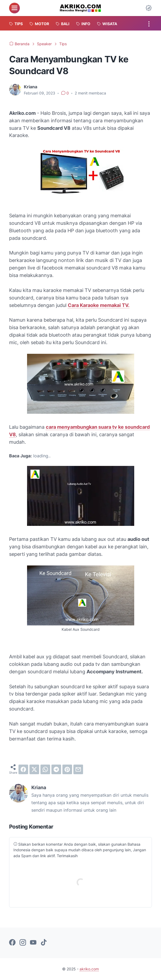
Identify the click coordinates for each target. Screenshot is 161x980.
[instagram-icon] (23, 943)
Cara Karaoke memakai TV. (99, 305)
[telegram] (56, 769)
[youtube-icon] (33, 943)
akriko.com (89, 969)
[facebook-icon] (12, 943)
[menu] (14, 8)
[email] (78, 769)
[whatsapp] (45, 769)
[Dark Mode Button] (149, 8)
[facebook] (23, 769)
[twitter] (34, 769)
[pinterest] (67, 769)
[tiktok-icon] (44, 943)
